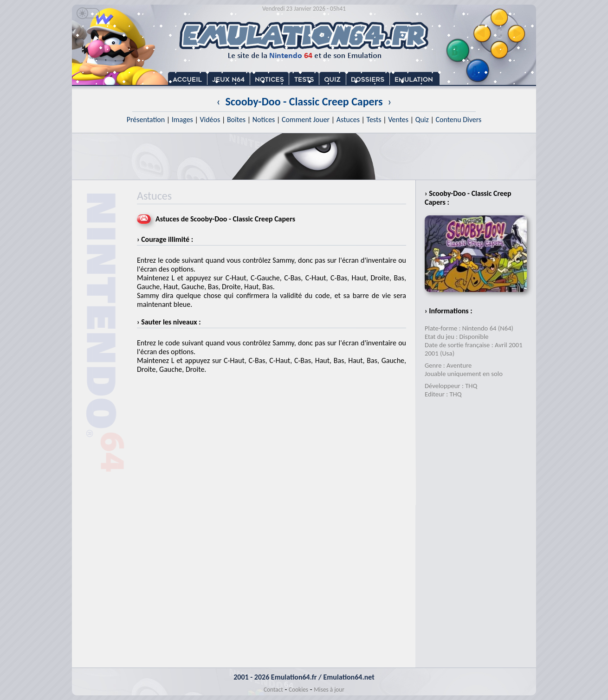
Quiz (422, 120)
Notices (264, 120)
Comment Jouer (306, 120)
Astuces (348, 120)
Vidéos (210, 120)
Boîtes (236, 120)
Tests (374, 120)
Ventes (398, 120)
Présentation (146, 120)
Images (182, 120)
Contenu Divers (458, 120)
